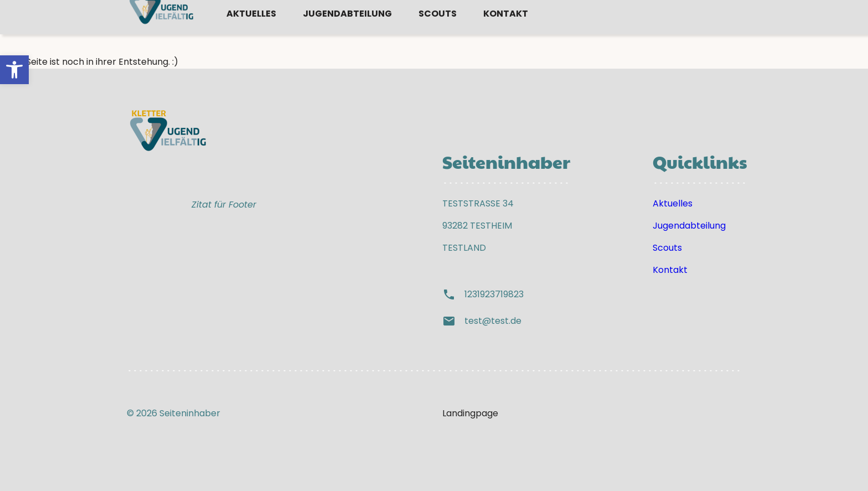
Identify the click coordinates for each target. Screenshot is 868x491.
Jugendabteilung (347, 35)
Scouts (438, 35)
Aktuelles (251, 35)
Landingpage (470, 413)
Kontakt (506, 35)
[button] (14, 70)
